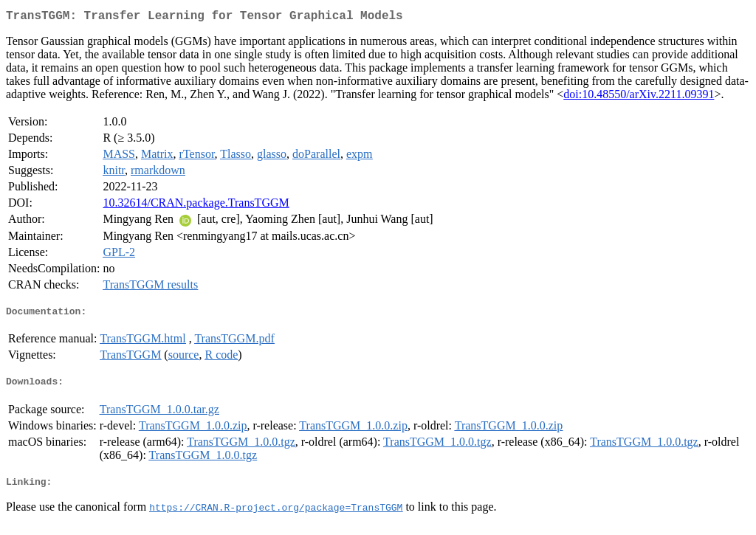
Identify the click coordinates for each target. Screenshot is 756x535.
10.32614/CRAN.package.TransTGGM (196, 206)
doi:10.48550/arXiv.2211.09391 (639, 97)
